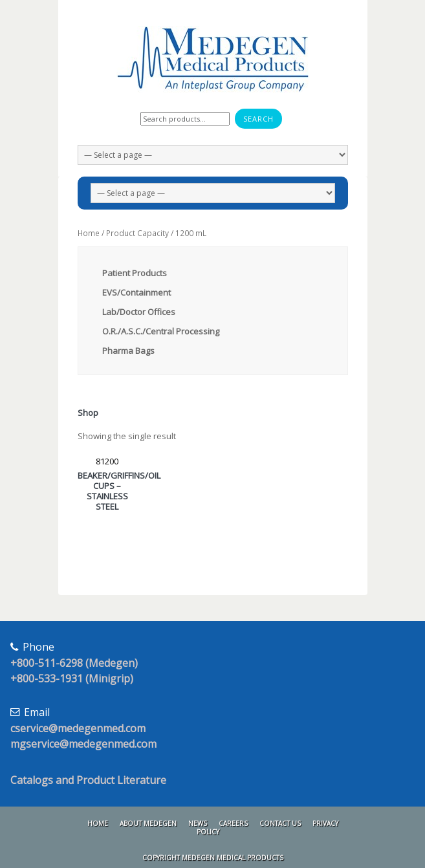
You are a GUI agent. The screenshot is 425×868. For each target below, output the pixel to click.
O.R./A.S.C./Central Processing (161, 331)
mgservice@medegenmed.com (83, 744)
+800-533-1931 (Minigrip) (72, 678)
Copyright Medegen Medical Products (213, 858)
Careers (233, 823)
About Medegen (148, 823)
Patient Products (135, 273)
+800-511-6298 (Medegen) (74, 663)
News (198, 823)
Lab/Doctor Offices (139, 312)
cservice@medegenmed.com (78, 728)
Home (89, 233)
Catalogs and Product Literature (88, 780)
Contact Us (280, 823)
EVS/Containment (136, 292)
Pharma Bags (128, 351)
